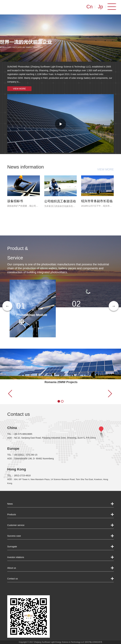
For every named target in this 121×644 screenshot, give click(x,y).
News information (26, 167)
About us (12, 568)
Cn (91, 7)
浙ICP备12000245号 (94, 642)
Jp (102, 7)
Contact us (19, 414)
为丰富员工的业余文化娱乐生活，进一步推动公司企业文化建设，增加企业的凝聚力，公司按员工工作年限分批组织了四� (60, 206)
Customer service (16, 525)
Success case (14, 536)
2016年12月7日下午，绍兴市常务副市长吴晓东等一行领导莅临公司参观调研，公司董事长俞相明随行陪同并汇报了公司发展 (97, 206)
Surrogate (12, 547)
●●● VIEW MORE (55, 397)
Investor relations (16, 557)
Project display (24, 384)
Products (12, 514)
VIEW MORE (19, 89)
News (10, 504)
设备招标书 (15, 201)
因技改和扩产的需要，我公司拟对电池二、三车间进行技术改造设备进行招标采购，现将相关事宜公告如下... (23, 206)
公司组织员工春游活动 (60, 201)
